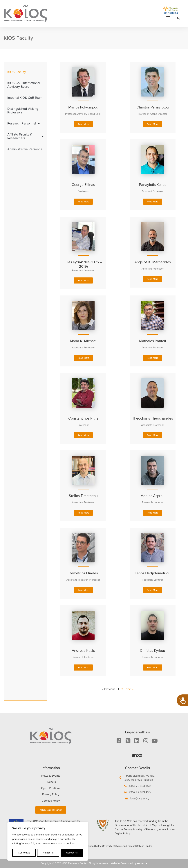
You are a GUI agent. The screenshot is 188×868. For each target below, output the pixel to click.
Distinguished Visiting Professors (23, 110)
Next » (130, 689)
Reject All (48, 853)
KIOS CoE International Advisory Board (24, 85)
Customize (24, 853)
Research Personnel (24, 123)
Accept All (72, 853)
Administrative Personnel (25, 149)
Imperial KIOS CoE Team (25, 98)
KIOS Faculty (17, 72)
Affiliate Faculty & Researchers (26, 136)
